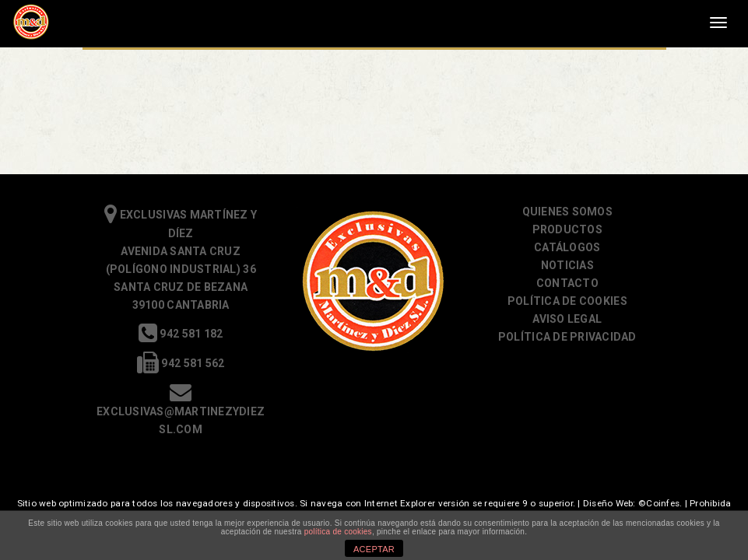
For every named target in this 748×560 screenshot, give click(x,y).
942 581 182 (181, 334)
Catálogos (567, 247)
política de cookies (338, 532)
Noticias (567, 265)
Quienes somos (567, 212)
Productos (567, 229)
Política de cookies (567, 301)
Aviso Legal (567, 319)
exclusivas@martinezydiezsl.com (181, 411)
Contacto (567, 283)
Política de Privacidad (567, 337)
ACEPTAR (374, 549)
